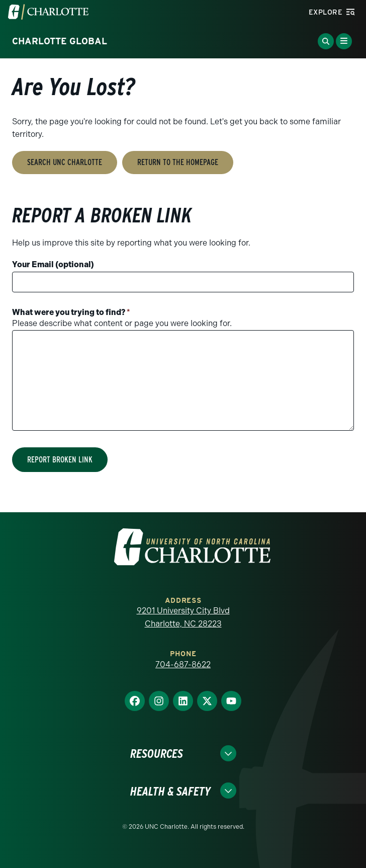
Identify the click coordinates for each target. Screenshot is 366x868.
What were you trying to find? (71, 312)
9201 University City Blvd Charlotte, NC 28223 (183, 617)
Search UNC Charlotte (65, 162)
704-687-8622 (183, 664)
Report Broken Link (60, 460)
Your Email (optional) (53, 264)
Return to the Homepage (178, 162)
